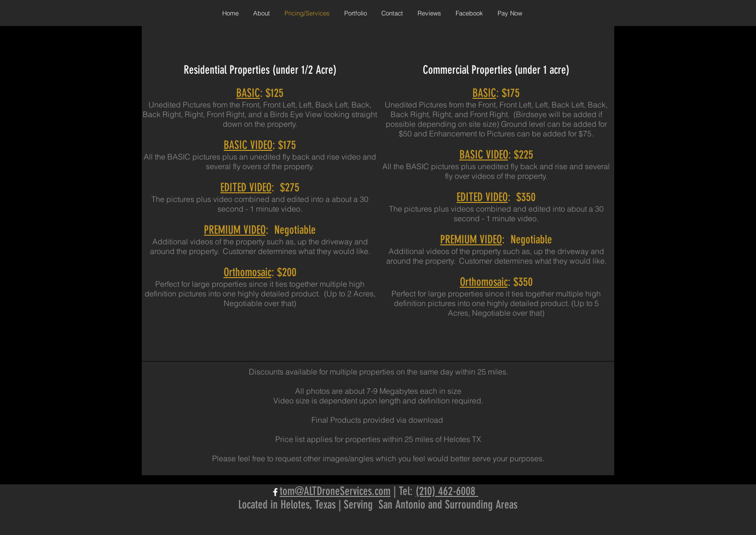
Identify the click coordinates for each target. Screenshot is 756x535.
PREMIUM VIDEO (235, 230)
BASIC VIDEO (248, 145)
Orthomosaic (248, 272)
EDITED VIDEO (246, 187)
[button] (356, 13)
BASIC (248, 93)
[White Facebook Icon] (275, 492)
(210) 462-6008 (447, 491)
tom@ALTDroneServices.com (335, 491)
